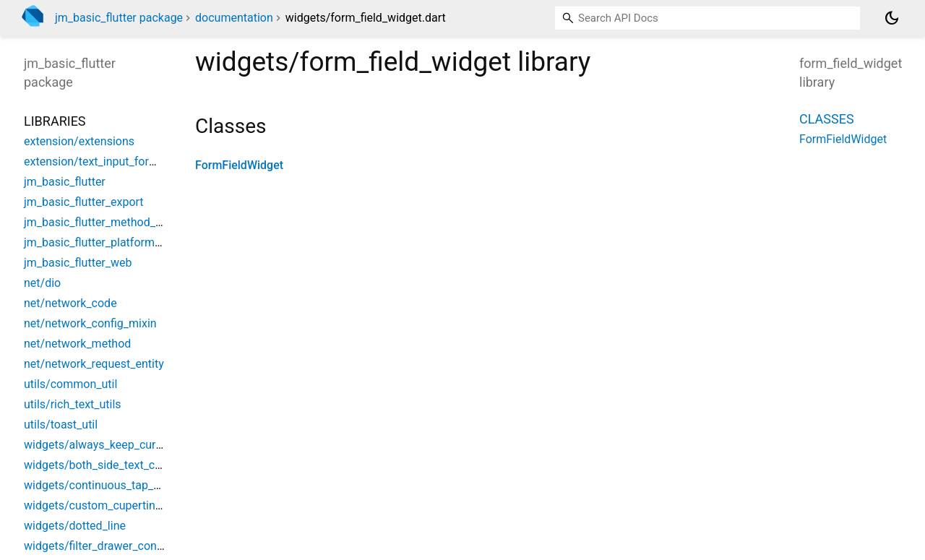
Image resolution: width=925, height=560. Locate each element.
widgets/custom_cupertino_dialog (111, 505)
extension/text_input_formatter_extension (131, 161)
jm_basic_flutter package (119, 18)
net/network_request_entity (94, 364)
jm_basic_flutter (65, 182)
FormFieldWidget (239, 165)
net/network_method (77, 344)
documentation (234, 18)
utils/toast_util (61, 425)
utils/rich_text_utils (73, 404)
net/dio (42, 283)
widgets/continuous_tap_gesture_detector (132, 485)
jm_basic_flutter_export (84, 202)
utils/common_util (70, 384)
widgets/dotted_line (75, 526)
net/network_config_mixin (90, 323)
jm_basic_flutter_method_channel (110, 222)
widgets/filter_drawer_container (105, 546)
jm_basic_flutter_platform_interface (115, 242)
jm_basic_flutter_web (78, 263)
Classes (827, 119)
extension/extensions (79, 141)
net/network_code (70, 303)
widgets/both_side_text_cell (95, 465)
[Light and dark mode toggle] (892, 18)
